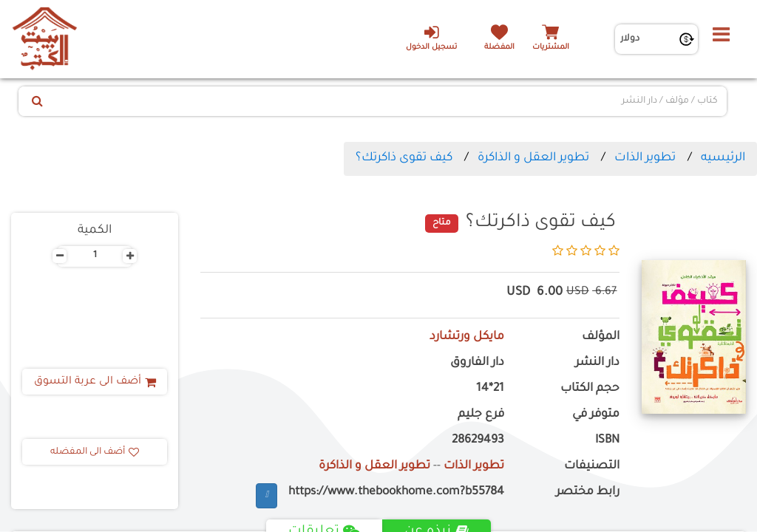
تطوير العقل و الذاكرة (533, 158)
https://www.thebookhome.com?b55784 (396, 492)
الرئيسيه (723, 158)
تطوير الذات (645, 158)
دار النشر (597, 363)
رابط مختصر (588, 492)
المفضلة (499, 48)
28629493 (478, 441)
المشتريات (551, 48)
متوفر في (596, 415)
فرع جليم (481, 415)
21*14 (490, 389)
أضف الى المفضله (95, 452)
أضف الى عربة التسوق (95, 382)
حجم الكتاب (590, 389)
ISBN (607, 441)
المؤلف (601, 337)
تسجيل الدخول (431, 38)
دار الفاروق (477, 363)
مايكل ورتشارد (467, 337)
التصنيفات (592, 467)
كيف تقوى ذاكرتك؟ (404, 158)
